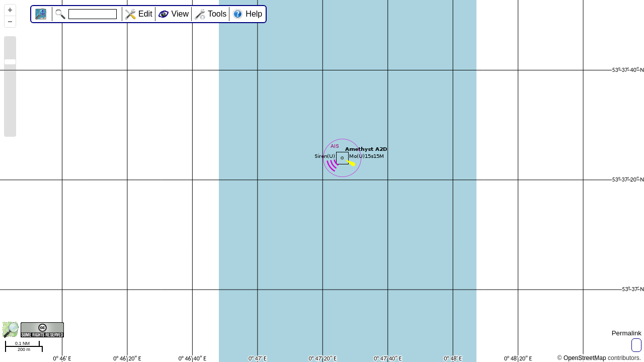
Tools (217, 14)
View (180, 14)
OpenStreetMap (585, 358)
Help (254, 14)
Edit (145, 14)
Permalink (627, 333)
